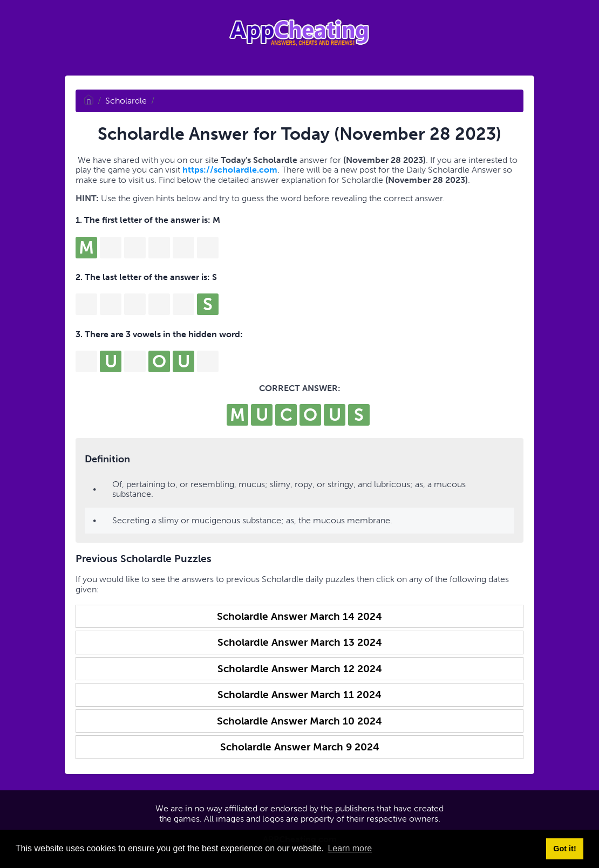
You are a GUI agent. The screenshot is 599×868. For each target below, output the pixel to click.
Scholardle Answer (299, 616)
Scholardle (126, 101)
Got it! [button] (564, 849)
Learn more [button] (350, 848)
